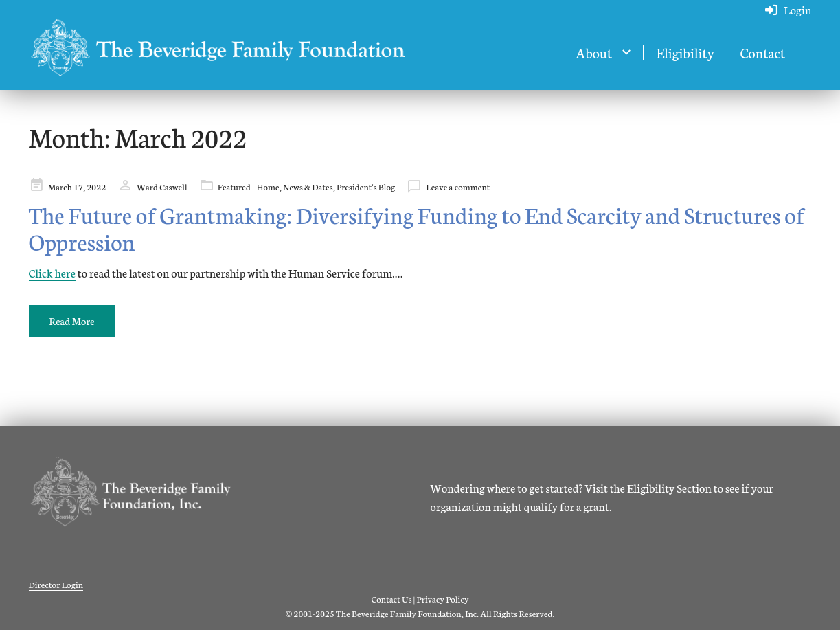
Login (797, 9)
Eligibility (685, 52)
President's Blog (366, 187)
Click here (52, 272)
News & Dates (308, 187)
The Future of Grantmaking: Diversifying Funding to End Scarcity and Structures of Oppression (417, 228)
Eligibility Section (669, 487)
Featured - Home (249, 187)
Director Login (56, 584)
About (594, 52)
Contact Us (392, 599)
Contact (762, 52)
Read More (72, 321)
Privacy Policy (443, 599)
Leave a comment (458, 187)
